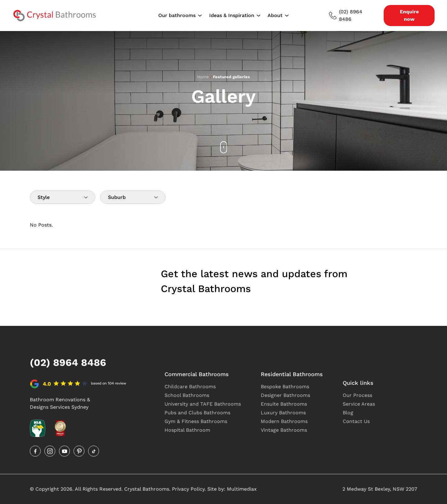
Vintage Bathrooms (284, 430)
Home (203, 77)
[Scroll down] (224, 147)
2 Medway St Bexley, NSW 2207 (380, 489)
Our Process (357, 395)
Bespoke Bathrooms (285, 387)
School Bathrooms (187, 395)
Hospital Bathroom (187, 430)
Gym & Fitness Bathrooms (196, 421)
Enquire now (409, 15)
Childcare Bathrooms (190, 387)
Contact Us (356, 421)
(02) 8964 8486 (346, 15)
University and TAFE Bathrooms (203, 404)
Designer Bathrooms (285, 395)
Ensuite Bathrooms (284, 404)
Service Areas (359, 404)
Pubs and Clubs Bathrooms (197, 413)
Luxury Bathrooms (283, 413)
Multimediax (242, 489)
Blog (348, 413)
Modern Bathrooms (284, 421)
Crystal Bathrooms (147, 489)
